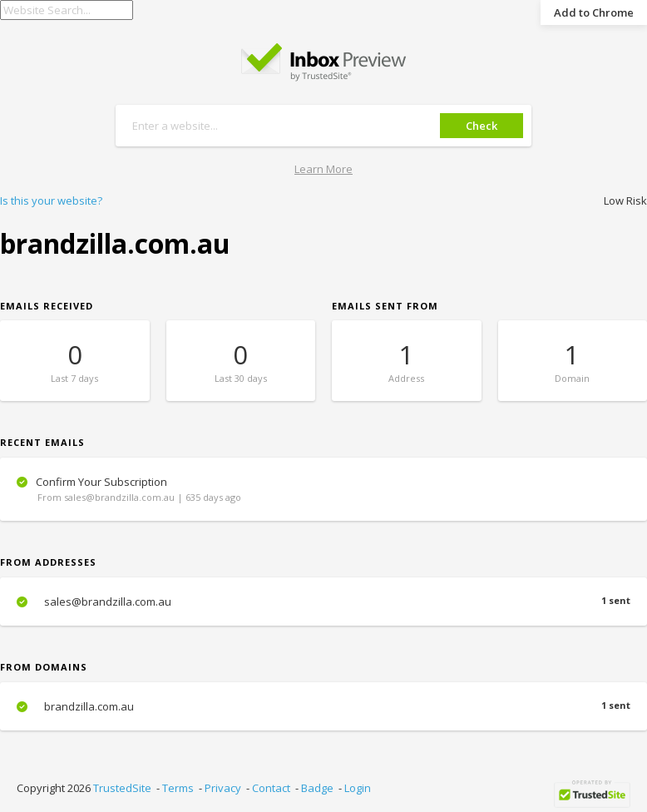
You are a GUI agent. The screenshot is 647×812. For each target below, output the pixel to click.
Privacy (223, 788)
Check (482, 126)
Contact (271, 788)
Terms (178, 788)
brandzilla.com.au (323, 706)
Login (358, 788)
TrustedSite (122, 788)
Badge (317, 788)
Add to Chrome (594, 12)
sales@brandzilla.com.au (323, 602)
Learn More (323, 169)
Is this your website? (51, 201)
